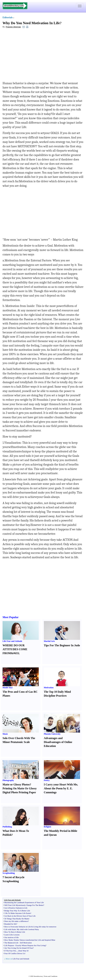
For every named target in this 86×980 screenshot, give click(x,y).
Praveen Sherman (13, 27)
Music (5, 734)
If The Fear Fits (10, 951)
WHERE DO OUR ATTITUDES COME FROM (15, 649)
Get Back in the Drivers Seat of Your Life (20, 916)
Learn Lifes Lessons (12, 935)
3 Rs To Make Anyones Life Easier (17, 913)
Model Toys (8, 688)
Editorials (8, 17)
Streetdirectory (38, 976)
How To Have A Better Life (15, 932)
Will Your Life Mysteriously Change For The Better (24, 905)
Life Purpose (9, 945)
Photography (8, 780)
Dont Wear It (23, 951)
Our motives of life (11, 937)
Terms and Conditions (51, 976)
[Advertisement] (30, 56)
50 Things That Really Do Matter (17, 919)
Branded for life (10, 924)
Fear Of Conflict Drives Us (15, 953)
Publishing (7, 827)
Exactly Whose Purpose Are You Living (31, 945)
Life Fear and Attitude (12, 641)
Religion (48, 827)
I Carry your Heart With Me (61, 784)
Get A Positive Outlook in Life (16, 908)
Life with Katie (10, 929)
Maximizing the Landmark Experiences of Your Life (24, 902)
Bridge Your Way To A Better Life (17, 911)
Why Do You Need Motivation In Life (31, 23)
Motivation (49, 688)
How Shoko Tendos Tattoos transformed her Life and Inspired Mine (30, 940)
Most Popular (11, 617)
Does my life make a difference (16, 921)
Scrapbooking (9, 873)
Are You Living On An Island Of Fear (19, 948)
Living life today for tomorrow (45, 927)
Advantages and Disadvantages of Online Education (58, 742)
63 (16, 653)
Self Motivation (26, 943)
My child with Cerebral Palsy (28, 929)
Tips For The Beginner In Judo (62, 645)
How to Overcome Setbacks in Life (17, 927)
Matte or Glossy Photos (16, 784)
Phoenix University (52, 734)
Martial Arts (49, 641)
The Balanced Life (11, 943)
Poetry (47, 780)
